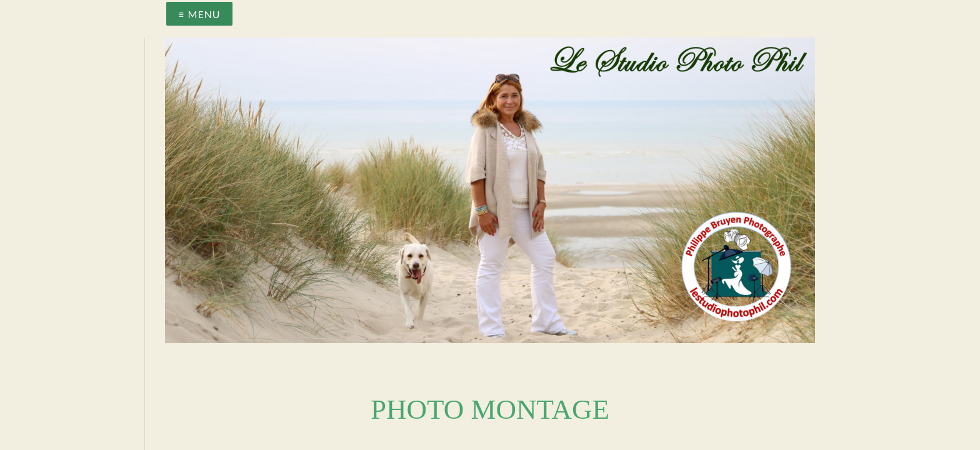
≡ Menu (199, 14)
